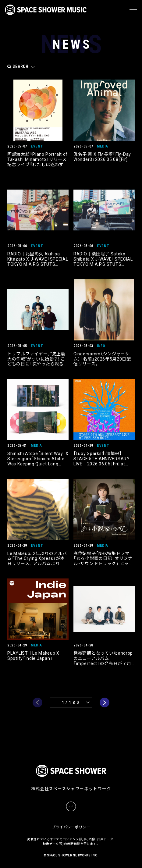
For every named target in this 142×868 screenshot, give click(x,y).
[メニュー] (133, 10)
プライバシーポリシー (71, 827)
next (105, 703)
